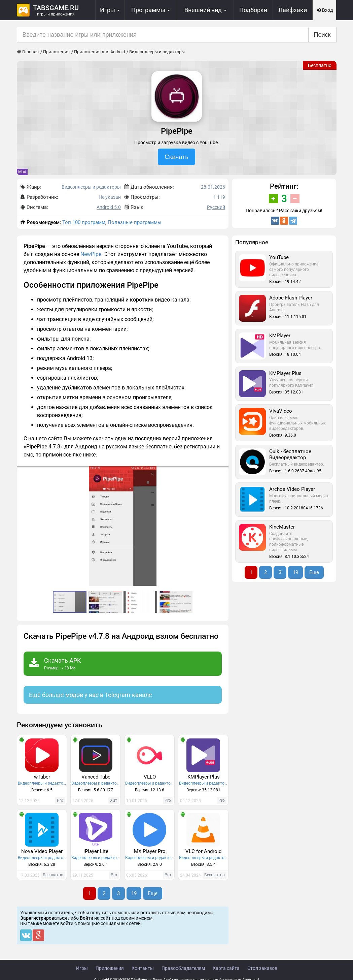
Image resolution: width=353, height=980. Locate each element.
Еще (153, 893)
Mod (22, 172)
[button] (222, 472)
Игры (82, 968)
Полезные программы (135, 222)
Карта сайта (226, 968)
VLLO (150, 777)
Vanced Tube (96, 777)
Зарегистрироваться (44, 918)
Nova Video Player (42, 851)
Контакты (143, 968)
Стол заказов (262, 968)
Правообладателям (183, 968)
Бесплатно (320, 65)
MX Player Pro (150, 851)
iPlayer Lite (96, 851)
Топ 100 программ (84, 222)
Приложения (110, 968)
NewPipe (91, 254)
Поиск (322, 35)
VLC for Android (203, 851)
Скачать (176, 157)
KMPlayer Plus (204, 777)
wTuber (42, 777)
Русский (216, 207)
